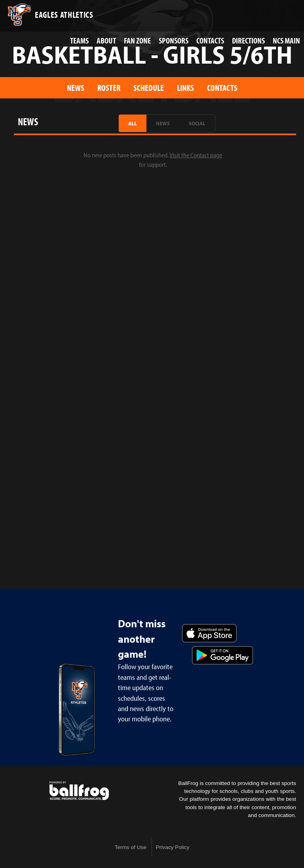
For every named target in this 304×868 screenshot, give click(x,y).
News (76, 88)
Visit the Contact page (196, 155)
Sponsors (174, 40)
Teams (79, 40)
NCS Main (286, 40)
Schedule (149, 88)
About (106, 40)
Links (185, 88)
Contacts (210, 40)
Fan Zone (137, 40)
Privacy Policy (173, 847)
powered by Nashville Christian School (79, 791)
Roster (109, 88)
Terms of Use (131, 847)
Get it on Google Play (222, 655)
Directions (248, 40)
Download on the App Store (209, 633)
